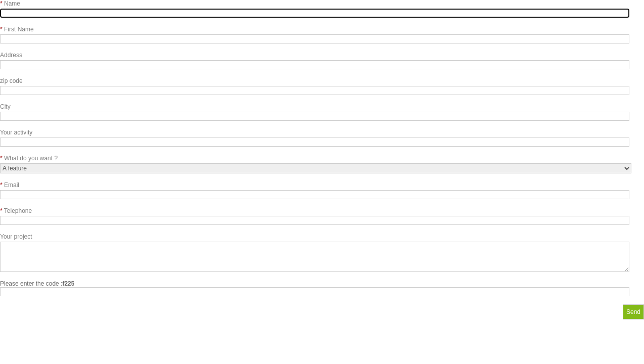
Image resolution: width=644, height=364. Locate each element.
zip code (11, 81)
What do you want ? (29, 158)
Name (10, 4)
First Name (17, 29)
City (5, 107)
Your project (16, 237)
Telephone (16, 211)
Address (11, 55)
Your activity (16, 132)
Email (10, 185)
